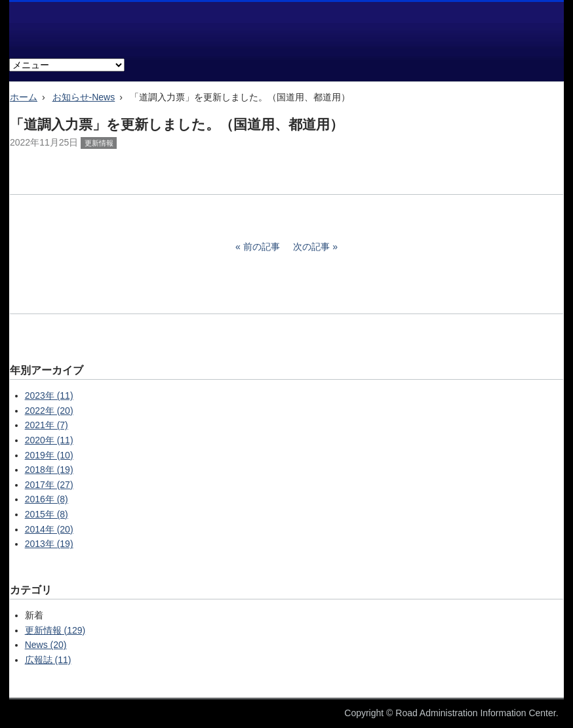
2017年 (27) (49, 485)
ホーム (24, 97)
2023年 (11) (49, 395)
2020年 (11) (49, 440)
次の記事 (311, 247)
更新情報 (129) (55, 630)
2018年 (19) (49, 470)
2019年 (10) (49, 455)
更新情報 (99, 143)
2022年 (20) (49, 411)
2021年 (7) (47, 425)
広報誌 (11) (48, 660)
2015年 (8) (47, 514)
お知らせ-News (84, 97)
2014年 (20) (49, 529)
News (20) (46, 645)
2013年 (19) (49, 544)
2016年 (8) (47, 499)
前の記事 (262, 247)
